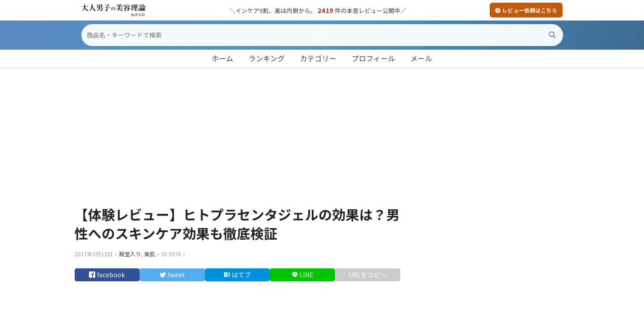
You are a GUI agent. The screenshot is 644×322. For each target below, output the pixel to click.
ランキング (267, 58)
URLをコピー (368, 278)
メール (422, 58)
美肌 (150, 254)
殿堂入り (130, 254)
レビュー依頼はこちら (526, 10)
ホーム (222, 58)
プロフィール (373, 58)
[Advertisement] (322, 133)
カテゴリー (318, 58)
